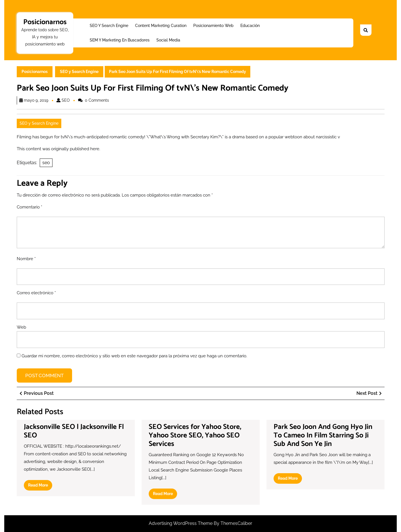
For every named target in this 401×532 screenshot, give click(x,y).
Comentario (30, 207)
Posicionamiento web (213, 26)
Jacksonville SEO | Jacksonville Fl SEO (74, 431)
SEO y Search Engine (109, 26)
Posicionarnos (45, 22)
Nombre (26, 259)
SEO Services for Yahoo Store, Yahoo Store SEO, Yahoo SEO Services (195, 435)
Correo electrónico (36, 293)
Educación (250, 26)
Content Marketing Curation (161, 26)
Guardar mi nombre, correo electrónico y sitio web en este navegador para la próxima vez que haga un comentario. (134, 356)
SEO (66, 100)
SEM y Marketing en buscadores (120, 40)
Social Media (168, 40)
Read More (40, 486)
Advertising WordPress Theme (181, 523)
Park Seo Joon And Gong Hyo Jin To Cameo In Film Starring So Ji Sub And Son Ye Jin (323, 435)
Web (21, 327)
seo (46, 163)
